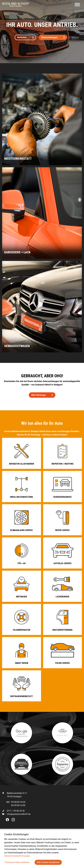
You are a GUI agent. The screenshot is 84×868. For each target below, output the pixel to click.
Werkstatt (25, 37)
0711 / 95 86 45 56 (13, 811)
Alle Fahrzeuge (42, 395)
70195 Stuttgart (12, 797)
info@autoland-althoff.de (19, 814)
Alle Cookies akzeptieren (48, 862)
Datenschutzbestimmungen (17, 856)
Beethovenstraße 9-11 (15, 793)
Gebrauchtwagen (53, 37)
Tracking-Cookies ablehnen (17, 862)
